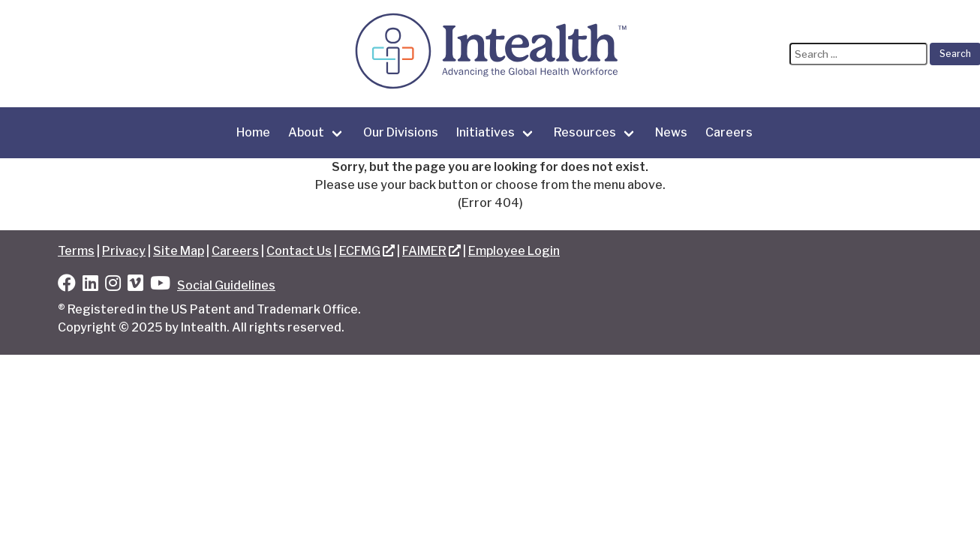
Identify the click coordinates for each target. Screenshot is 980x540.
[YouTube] (160, 285)
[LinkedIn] (90, 285)
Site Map (179, 251)
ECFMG (360, 251)
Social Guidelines (226, 285)
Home (253, 132)
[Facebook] (67, 285)
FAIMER (424, 251)
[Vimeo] (135, 285)
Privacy (124, 251)
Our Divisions (401, 132)
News (671, 132)
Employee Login (514, 251)
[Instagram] (113, 285)
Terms (76, 251)
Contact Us (299, 251)
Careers (729, 132)
